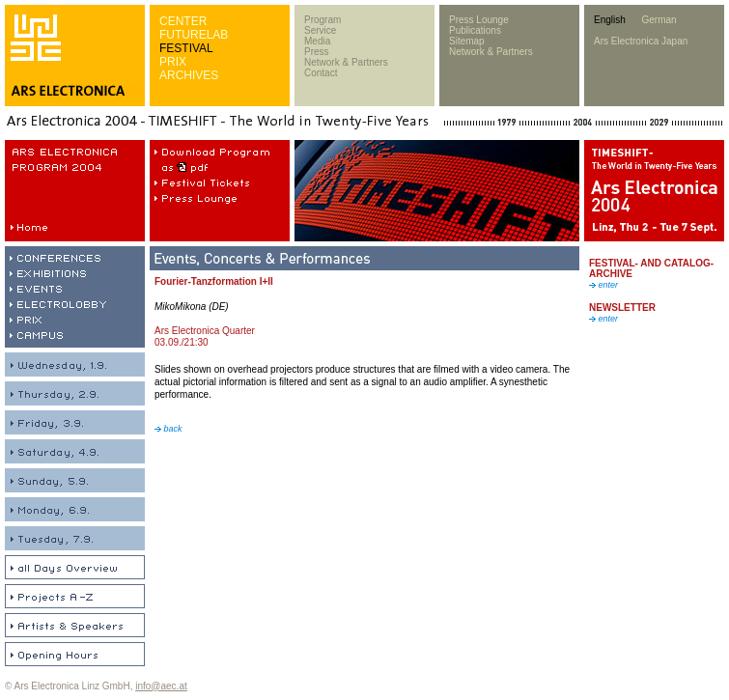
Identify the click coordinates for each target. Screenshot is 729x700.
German (659, 20)
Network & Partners (346, 62)
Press (317, 52)
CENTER (183, 21)
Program (322, 20)
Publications (475, 30)
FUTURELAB (194, 35)
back (168, 429)
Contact (321, 73)
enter (603, 285)
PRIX (173, 62)
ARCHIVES (189, 75)
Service (320, 30)
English (610, 20)
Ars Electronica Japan (641, 41)
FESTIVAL (186, 48)
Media (317, 41)
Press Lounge (479, 20)
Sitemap (467, 41)
